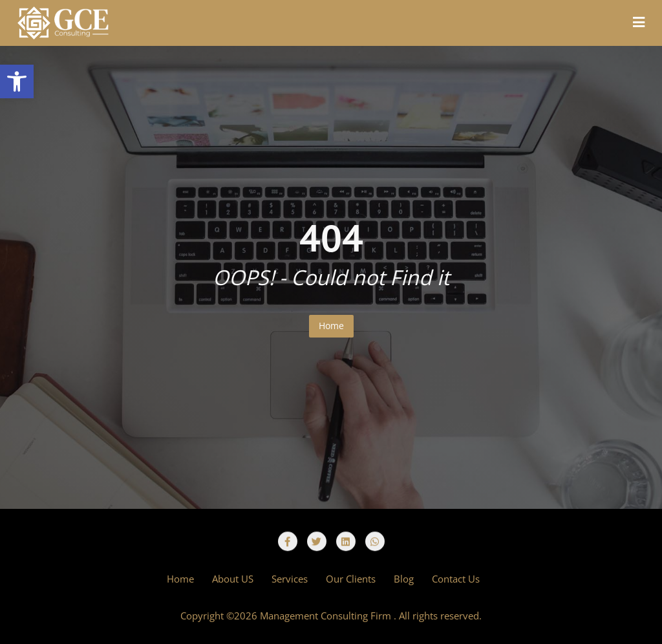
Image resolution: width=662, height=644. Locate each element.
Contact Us (456, 579)
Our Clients (351, 579)
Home (331, 326)
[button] (17, 81)
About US (233, 579)
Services (290, 579)
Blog (404, 579)
